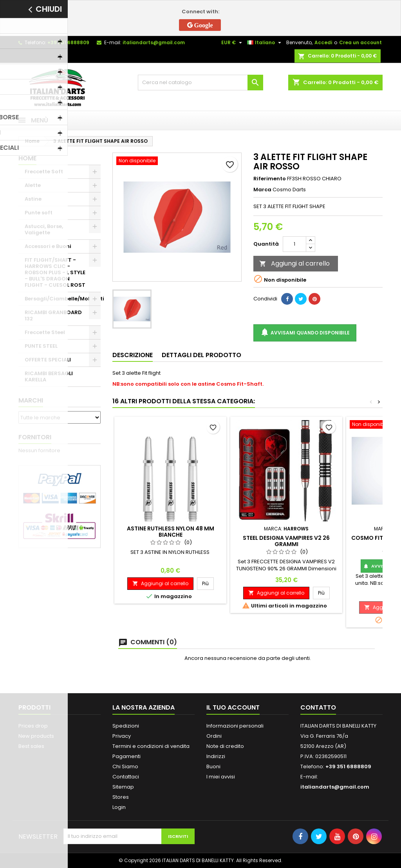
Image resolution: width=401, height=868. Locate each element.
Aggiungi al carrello (294, 263)
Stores (121, 797)
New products (36, 736)
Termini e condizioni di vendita (151, 746)
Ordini (214, 736)
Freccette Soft (44, 172)
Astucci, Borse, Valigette (44, 229)
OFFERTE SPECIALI (48, 360)
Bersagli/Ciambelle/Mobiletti (63, 299)
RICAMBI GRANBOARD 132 (53, 315)
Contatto (318, 707)
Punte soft (39, 213)
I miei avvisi (221, 777)
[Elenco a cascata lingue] (265, 43)
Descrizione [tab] (133, 355)
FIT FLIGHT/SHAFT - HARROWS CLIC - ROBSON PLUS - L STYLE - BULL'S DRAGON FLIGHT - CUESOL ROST (55, 272)
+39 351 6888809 (68, 42)
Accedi (323, 42)
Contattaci (126, 777)
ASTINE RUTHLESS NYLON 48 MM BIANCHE (171, 532)
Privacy (122, 736)
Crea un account (360, 42)
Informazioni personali (235, 726)
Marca (262, 190)
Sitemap (123, 787)
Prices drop (33, 726)
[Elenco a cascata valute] (233, 43)
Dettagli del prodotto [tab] (201, 355)
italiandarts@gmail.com (154, 42)
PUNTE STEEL (41, 346)
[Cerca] (200, 83)
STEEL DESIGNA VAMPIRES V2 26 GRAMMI (286, 541)
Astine (33, 199)
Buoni (213, 766)
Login (119, 807)
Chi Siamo (125, 766)
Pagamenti (126, 756)
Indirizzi (216, 756)
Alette (33, 185)
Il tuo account (233, 707)
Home (27, 158)
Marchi (31, 400)
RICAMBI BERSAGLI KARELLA (49, 376)
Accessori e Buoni (48, 246)
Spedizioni (126, 726)
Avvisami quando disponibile (305, 333)
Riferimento (270, 179)
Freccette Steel (45, 332)
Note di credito (225, 746)
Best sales (31, 746)
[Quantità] (294, 244)
